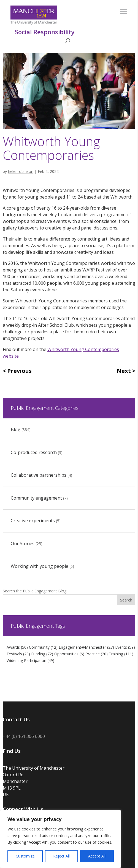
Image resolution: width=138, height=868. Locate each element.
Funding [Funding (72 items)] (42, 654)
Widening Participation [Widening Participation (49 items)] (30, 660)
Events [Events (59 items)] (125, 647)
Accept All (97, 856)
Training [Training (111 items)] (121, 654)
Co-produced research (34, 452)
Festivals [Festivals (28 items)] (18, 654)
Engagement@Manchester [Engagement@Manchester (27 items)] (86, 647)
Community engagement (36, 498)
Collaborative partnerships (39, 475)
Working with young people (40, 566)
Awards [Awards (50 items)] (17, 647)
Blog (16, 429)
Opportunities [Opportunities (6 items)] (69, 654)
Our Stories (23, 544)
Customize (25, 856)
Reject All (61, 856)
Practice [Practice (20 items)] (97, 654)
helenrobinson (21, 171)
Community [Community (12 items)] (43, 647)
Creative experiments (33, 521)
